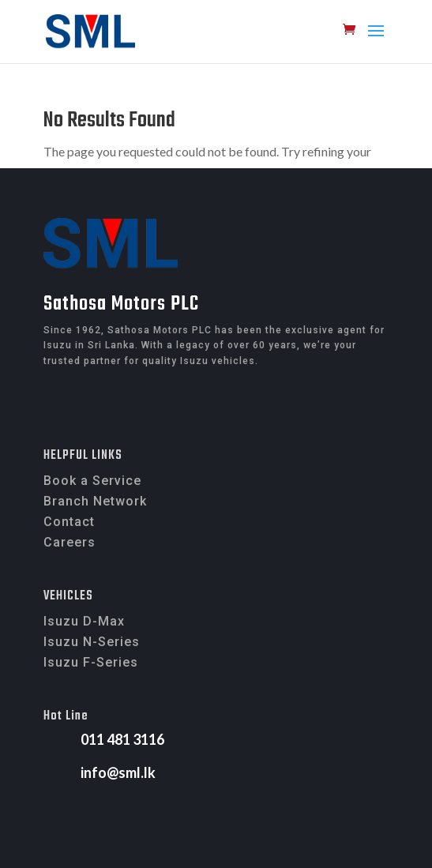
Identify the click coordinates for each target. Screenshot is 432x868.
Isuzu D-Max (84, 621)
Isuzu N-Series (92, 642)
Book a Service (92, 481)
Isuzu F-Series (91, 662)
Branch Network (95, 501)
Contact (69, 522)
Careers (69, 542)
